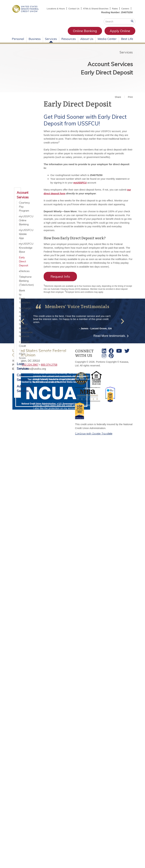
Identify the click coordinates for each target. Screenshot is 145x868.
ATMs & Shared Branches (106, 9)
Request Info (60, 280)
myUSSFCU (80, 186)
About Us (87, 42)
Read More (110, 340)
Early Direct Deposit (93, 78)
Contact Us (83, 9)
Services (51, 42)
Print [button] (130, 101)
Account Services (98, 65)
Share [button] (118, 101)
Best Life (127, 42)
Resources (69, 42)
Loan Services (17, 370)
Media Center (107, 42)
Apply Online (88, 34)
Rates (126, 9)
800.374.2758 (49, 368)
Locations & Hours (64, 9)
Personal (18, 42)
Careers (125, 12)
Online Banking (53, 34)
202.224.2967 (30, 368)
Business (35, 42)
